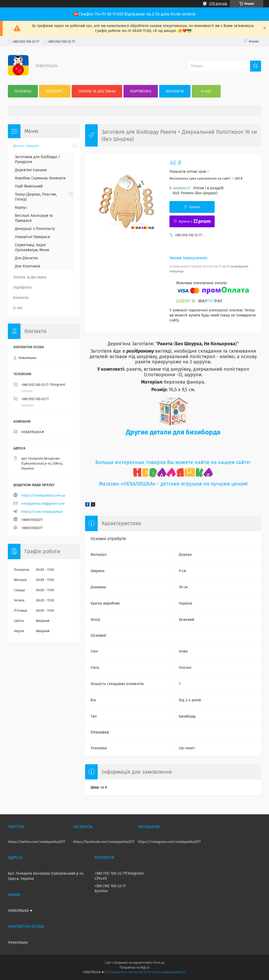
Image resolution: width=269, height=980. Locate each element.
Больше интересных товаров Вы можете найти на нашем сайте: (173, 462)
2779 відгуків (218, 4)
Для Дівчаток (26, 258)
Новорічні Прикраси (32, 237)
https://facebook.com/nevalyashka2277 (104, 842)
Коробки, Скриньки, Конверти (40, 178)
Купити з (195, 222)
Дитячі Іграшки (26, 146)
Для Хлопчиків (28, 266)
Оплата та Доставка (97, 91)
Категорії (54, 91)
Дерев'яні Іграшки (31, 170)
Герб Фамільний (29, 186)
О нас (206, 91)
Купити (195, 207)
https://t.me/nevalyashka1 (42, 512)
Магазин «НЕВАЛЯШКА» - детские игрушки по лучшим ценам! (173, 484)
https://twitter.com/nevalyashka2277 (37, 842)
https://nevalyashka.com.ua (43, 495)
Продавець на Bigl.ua (134, 967)
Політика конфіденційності (166, 972)
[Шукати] (256, 66)
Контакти (175, 91)
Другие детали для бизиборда (173, 432)
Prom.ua (159, 963)
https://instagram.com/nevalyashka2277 (169, 842)
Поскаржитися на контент (125, 972)
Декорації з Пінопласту (35, 229)
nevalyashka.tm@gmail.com (43, 504)
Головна (23, 91)
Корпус (21, 208)
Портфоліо (141, 91)
